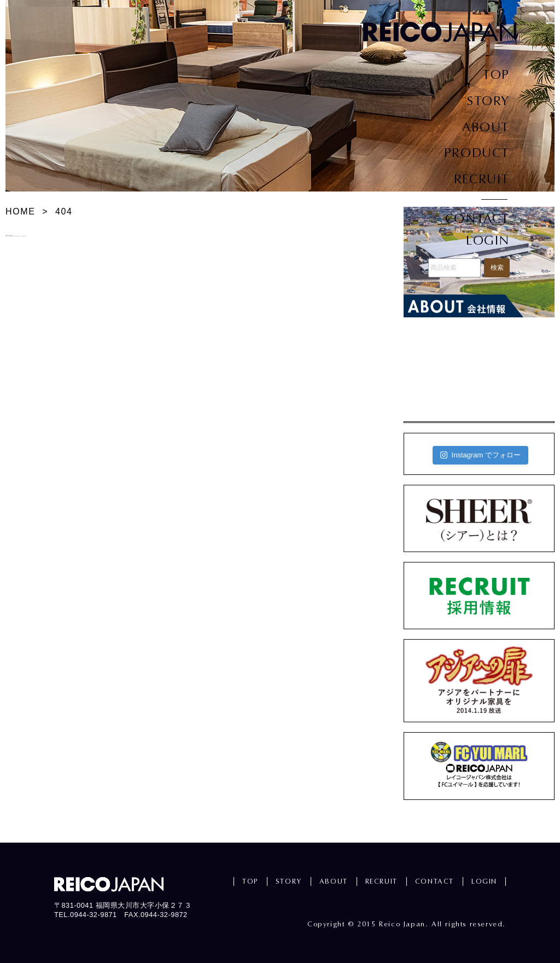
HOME (20, 211)
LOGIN (488, 240)
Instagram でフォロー (480, 455)
